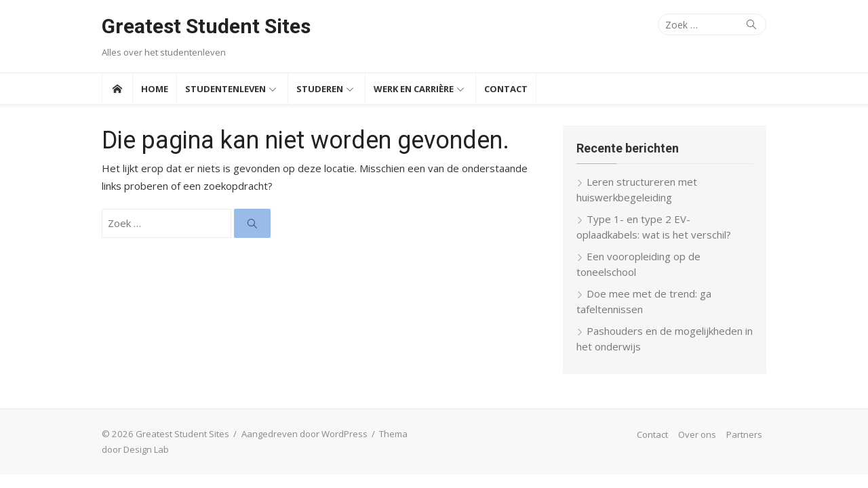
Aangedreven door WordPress (304, 434)
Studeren (320, 89)
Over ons (697, 434)
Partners (744, 434)
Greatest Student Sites (206, 26)
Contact (506, 89)
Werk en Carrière (414, 89)
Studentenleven (225, 89)
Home (155, 89)
